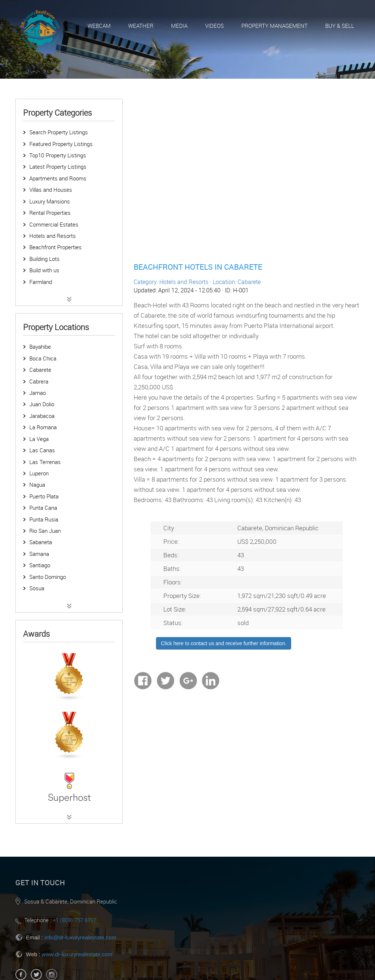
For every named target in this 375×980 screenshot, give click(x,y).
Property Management (274, 26)
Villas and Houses (51, 190)
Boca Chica (43, 358)
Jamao (38, 393)
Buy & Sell (340, 26)
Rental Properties (50, 213)
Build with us (44, 270)
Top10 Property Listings (58, 155)
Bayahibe (40, 347)
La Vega (39, 439)
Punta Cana (43, 508)
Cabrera (39, 381)
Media (179, 26)
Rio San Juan (45, 531)
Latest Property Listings (58, 167)
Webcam (99, 26)
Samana (39, 554)
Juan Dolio (42, 404)
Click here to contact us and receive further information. (224, 643)
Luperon (39, 473)
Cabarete (40, 370)
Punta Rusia (44, 519)
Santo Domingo (48, 577)
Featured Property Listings (61, 144)
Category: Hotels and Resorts (171, 282)
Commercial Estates (54, 224)
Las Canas (42, 450)
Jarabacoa (42, 416)
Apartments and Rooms (58, 178)
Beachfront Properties (55, 247)
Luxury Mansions (50, 201)
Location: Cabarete (237, 282)
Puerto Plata (44, 496)
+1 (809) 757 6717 (75, 920)
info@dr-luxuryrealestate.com (80, 937)
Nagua (37, 485)
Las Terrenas (45, 462)
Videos (214, 26)
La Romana (43, 427)
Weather (141, 26)
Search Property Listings (59, 132)
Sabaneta (41, 542)
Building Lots (44, 259)
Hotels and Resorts (53, 236)
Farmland (41, 282)
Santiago (40, 565)
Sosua (37, 588)
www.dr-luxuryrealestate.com (77, 954)
